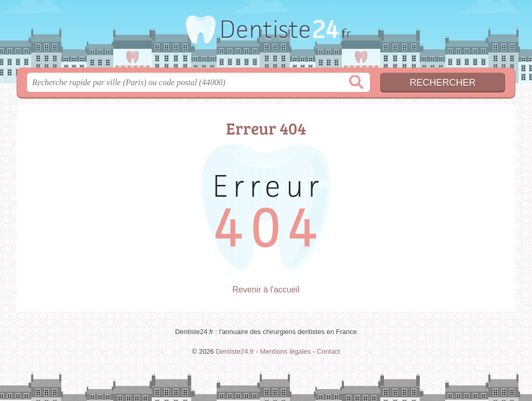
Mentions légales (286, 351)
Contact (329, 351)
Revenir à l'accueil (266, 290)
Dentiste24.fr (266, 37)
